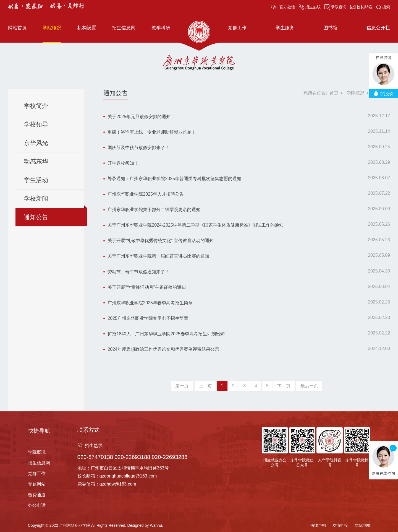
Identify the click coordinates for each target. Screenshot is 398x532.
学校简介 (36, 106)
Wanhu (156, 525)
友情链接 (340, 525)
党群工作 (237, 28)
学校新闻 (36, 198)
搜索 (386, 7)
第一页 (182, 386)
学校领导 (36, 124)
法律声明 (318, 525)
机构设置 (87, 28)
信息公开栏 (378, 28)
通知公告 (36, 217)
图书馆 (330, 28)
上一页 (205, 386)
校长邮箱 (364, 7)
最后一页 (309, 386)
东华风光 (36, 143)
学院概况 (52, 28)
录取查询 (339, 7)
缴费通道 (37, 495)
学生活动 (36, 180)
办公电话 (37, 505)
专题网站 (37, 484)
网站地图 (362, 525)
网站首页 (17, 28)
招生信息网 (124, 28)
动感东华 (36, 161)
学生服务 (285, 28)
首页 (334, 93)
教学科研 (161, 28)
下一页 (284, 386)
